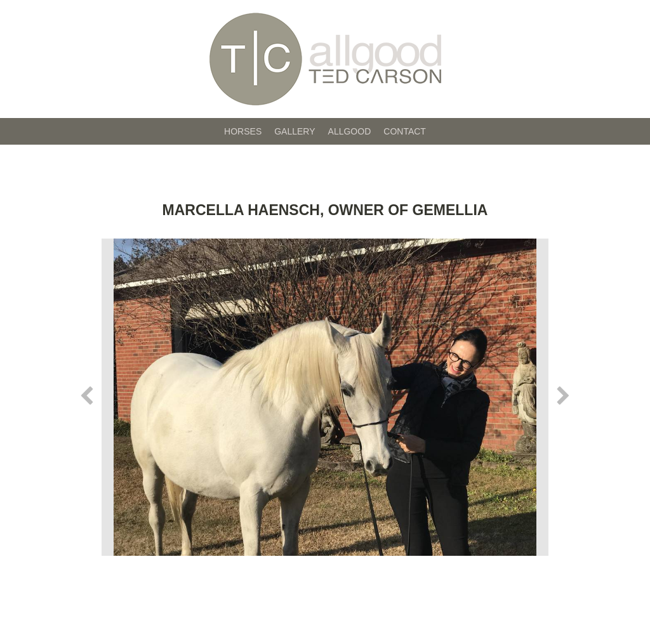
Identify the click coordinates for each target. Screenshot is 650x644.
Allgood (350, 131)
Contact (405, 131)
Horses (243, 131)
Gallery (295, 131)
